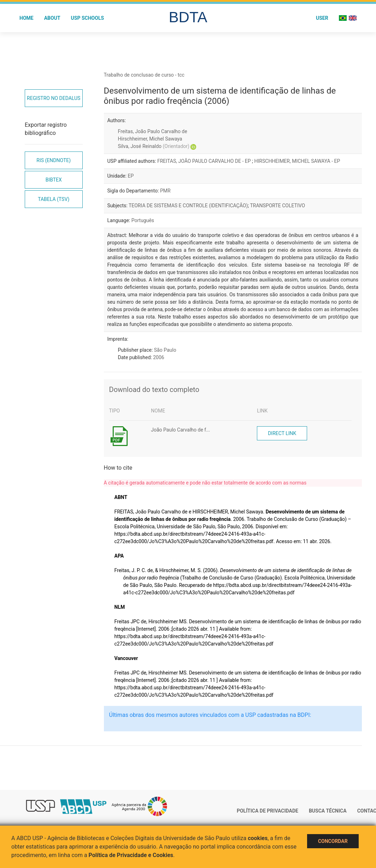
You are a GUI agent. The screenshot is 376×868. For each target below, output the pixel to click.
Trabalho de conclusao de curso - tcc (144, 75)
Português (143, 220)
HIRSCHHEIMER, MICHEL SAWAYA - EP (297, 161)
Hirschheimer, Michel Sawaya (150, 139)
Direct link (282, 433)
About (52, 18)
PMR (165, 191)
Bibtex (54, 180)
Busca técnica (328, 811)
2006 (158, 357)
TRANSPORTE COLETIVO (277, 206)
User (322, 18)
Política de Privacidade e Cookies (131, 855)
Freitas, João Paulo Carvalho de (153, 131)
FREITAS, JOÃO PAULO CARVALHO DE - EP (205, 161)
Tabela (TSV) (54, 199)
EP (131, 176)
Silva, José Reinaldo (154, 146)
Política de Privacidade (268, 811)
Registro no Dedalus (54, 98)
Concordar (333, 841)
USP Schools (88, 18)
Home (27, 18)
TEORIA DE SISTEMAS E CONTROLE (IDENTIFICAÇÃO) (188, 206)
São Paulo (165, 350)
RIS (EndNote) (54, 160)
